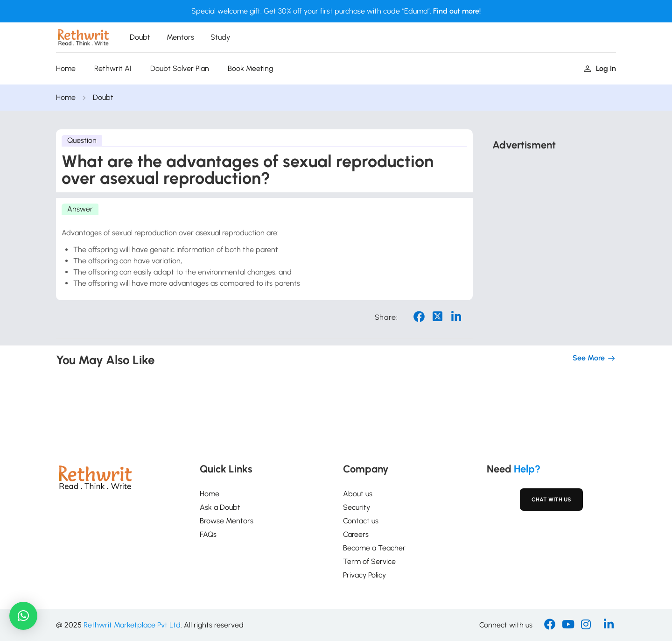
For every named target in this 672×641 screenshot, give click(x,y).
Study (220, 37)
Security (357, 507)
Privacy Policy (364, 575)
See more (594, 358)
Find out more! (457, 11)
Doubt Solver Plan (180, 68)
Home (66, 68)
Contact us (361, 521)
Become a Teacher (374, 548)
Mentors (180, 37)
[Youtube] (568, 625)
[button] (23, 616)
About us (358, 494)
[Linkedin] (609, 625)
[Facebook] (550, 625)
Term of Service (369, 561)
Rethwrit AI (113, 68)
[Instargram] (586, 625)
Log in (600, 68)
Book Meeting (250, 68)
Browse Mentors (227, 521)
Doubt (140, 37)
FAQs (208, 534)
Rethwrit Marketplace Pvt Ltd (132, 625)
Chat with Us (551, 500)
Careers (356, 534)
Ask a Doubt (220, 507)
